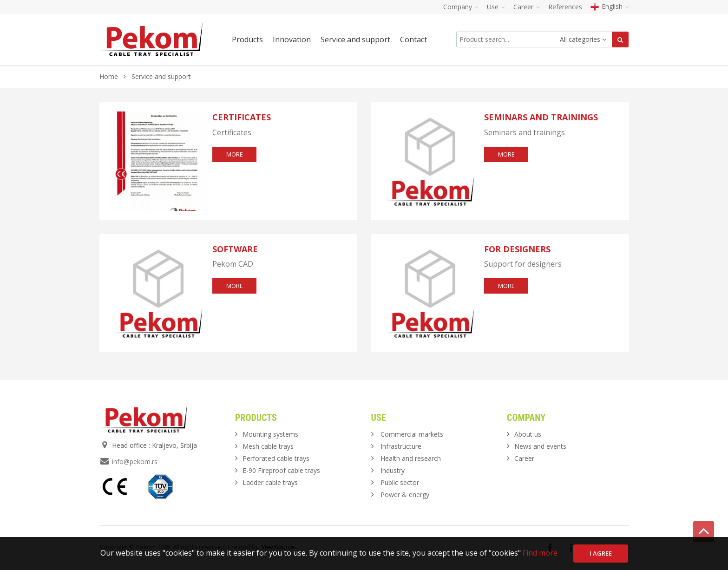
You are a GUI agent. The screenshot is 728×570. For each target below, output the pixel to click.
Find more (540, 553)
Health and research (411, 458)
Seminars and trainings (541, 117)
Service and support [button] (355, 39)
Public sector (400, 482)
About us (528, 434)
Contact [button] (413, 39)
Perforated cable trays (276, 458)
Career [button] (527, 7)
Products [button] (247, 39)
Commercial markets (412, 434)
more (235, 154)
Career (524, 458)
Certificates (242, 117)
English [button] (610, 6)
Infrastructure (401, 446)
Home (109, 76)
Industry (393, 470)
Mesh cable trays (268, 446)
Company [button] (461, 7)
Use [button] (496, 7)
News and (540, 446)
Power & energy (405, 495)
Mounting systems (270, 434)
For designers (517, 249)
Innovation (292, 39)
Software (235, 249)
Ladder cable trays (270, 482)
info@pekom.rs (135, 462)
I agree (601, 553)
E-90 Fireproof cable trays (281, 470)
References (565, 7)
